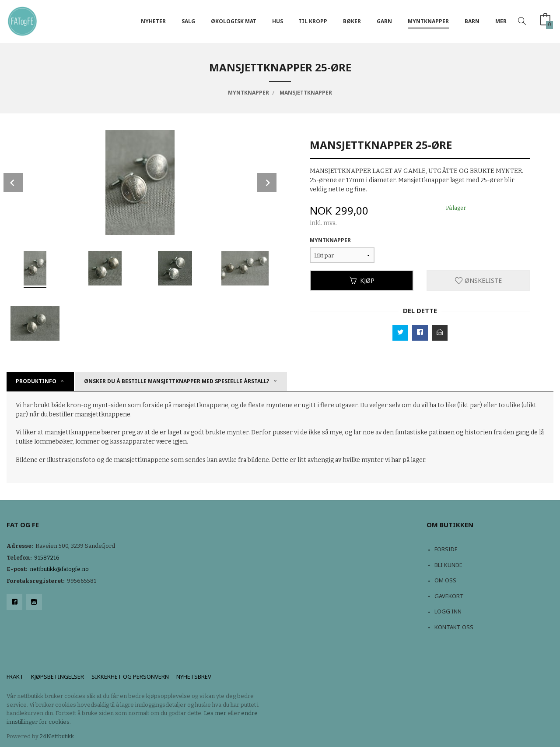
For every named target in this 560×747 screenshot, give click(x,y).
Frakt (15, 677)
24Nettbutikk (57, 736)
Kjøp (362, 280)
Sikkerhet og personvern (130, 677)
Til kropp (313, 21)
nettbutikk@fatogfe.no (59, 569)
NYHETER (153, 21)
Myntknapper (428, 21)
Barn (472, 21)
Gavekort (449, 596)
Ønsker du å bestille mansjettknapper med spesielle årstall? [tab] (177, 381)
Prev (13, 183)
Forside (446, 549)
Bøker (352, 21)
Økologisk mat (234, 21)
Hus (278, 21)
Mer (501, 21)
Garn (384, 21)
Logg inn (448, 611)
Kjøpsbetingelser (58, 677)
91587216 (47, 558)
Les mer (215, 713)
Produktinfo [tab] (36, 381)
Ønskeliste (478, 280)
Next (267, 183)
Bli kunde (448, 565)
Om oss (445, 580)
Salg (188, 21)
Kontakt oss (454, 627)
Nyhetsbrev (194, 677)
